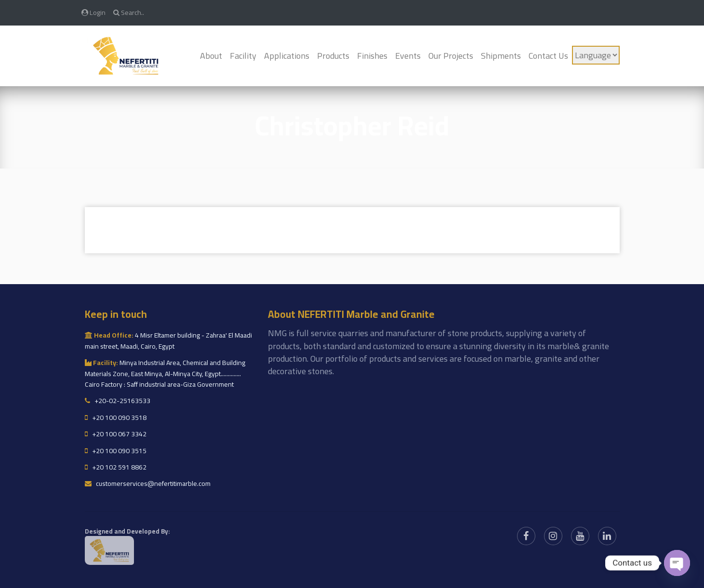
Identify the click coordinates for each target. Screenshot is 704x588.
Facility (243, 56)
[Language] (596, 55)
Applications (287, 56)
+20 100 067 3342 (116, 434)
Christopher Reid (352, 125)
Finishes (372, 56)
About (211, 56)
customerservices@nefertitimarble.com (148, 483)
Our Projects (451, 56)
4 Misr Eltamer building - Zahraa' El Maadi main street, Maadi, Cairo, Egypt (168, 340)
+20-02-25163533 (118, 401)
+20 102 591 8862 (116, 467)
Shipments (501, 56)
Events (408, 56)
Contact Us (548, 56)
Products (333, 56)
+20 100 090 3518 (116, 418)
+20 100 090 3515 (116, 451)
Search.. (129, 12)
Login (93, 12)
